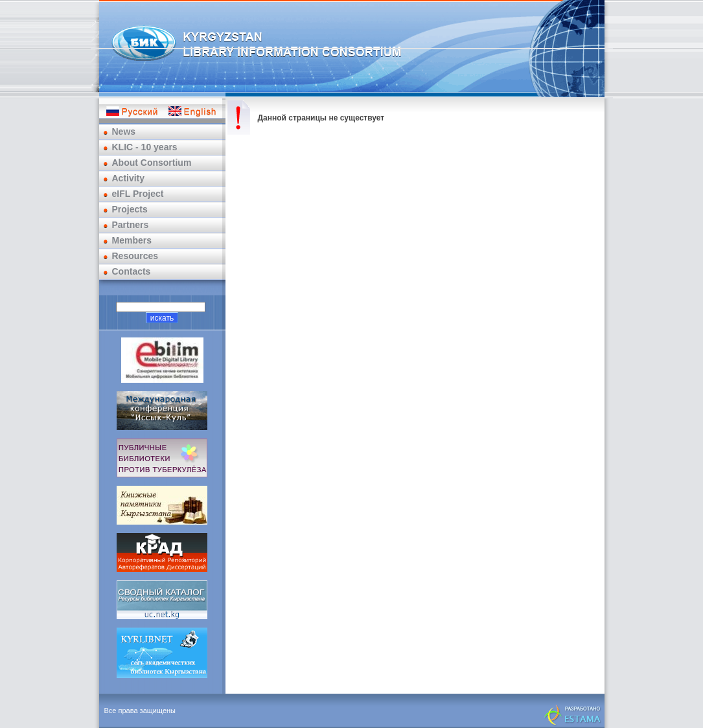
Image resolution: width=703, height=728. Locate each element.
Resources (135, 256)
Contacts (132, 271)
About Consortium (152, 163)
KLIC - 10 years (145, 147)
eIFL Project (138, 194)
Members (132, 240)
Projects (130, 209)
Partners (131, 225)
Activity (129, 178)
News (124, 131)
